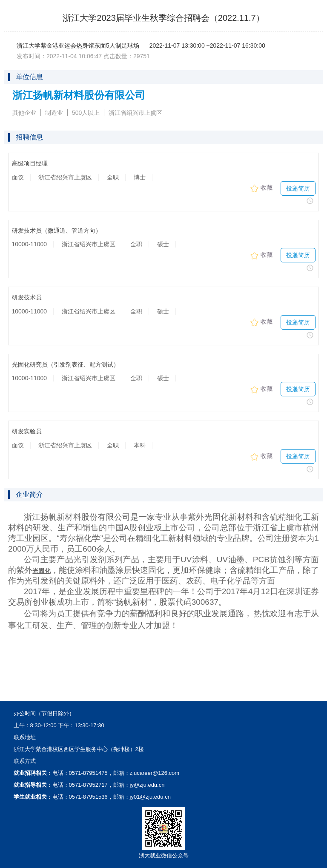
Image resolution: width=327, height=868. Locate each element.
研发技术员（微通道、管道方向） (57, 231)
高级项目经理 (30, 164)
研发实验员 (27, 431)
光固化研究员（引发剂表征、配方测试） (66, 365)
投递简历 (298, 188)
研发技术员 (27, 297)
